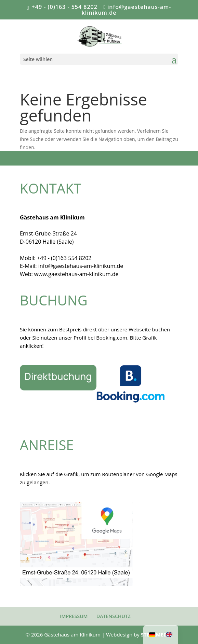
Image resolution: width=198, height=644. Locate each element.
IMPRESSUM (74, 616)
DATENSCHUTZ (114, 616)
